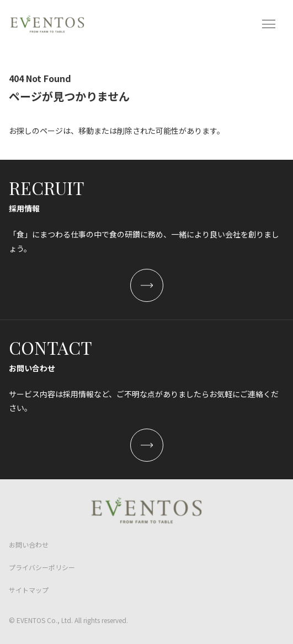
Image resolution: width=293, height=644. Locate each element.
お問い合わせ (29, 545)
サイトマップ (29, 590)
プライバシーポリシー (42, 567)
